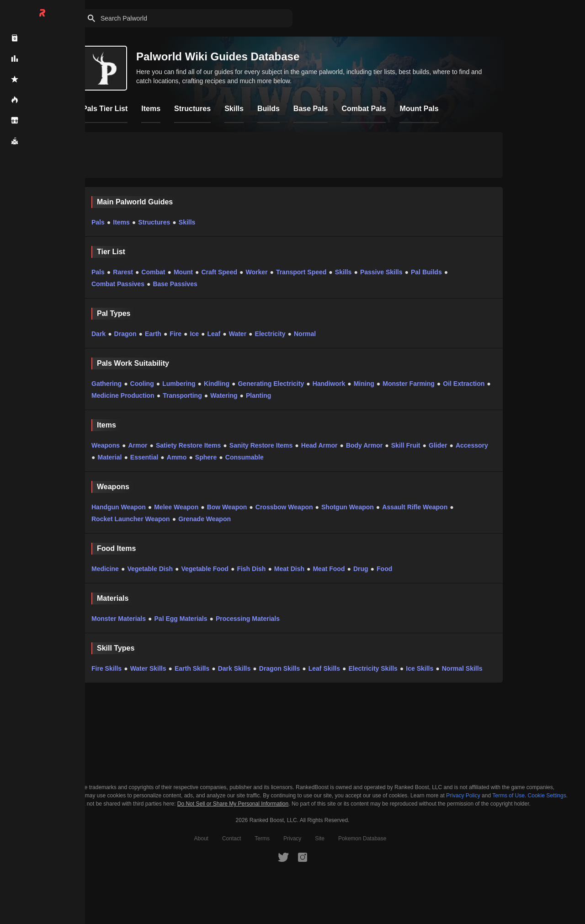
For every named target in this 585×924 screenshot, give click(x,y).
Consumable (245, 457)
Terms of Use (508, 796)
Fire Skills (106, 668)
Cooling (142, 384)
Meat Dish (289, 569)
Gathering (106, 384)
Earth (153, 334)
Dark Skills (234, 668)
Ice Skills (420, 668)
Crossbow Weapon (284, 507)
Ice (194, 334)
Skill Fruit (406, 445)
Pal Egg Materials (181, 619)
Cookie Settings (547, 796)
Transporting (182, 395)
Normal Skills (462, 668)
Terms (262, 839)
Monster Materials (119, 619)
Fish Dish (251, 569)
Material (109, 457)
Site (320, 839)
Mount (183, 272)
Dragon (125, 334)
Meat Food (329, 569)
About (201, 839)
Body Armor (364, 445)
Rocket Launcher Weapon (131, 519)
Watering (224, 395)
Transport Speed (301, 272)
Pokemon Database (362, 839)
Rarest (123, 272)
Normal (305, 334)
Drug (361, 569)
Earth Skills (192, 668)
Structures (154, 222)
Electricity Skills (373, 668)
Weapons (106, 445)
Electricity (270, 334)
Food (384, 569)
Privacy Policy (463, 796)
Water (238, 334)
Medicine (105, 569)
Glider (438, 445)
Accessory (472, 445)
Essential (144, 457)
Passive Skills (381, 272)
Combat (153, 272)
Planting (258, 395)
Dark (98, 334)
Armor (138, 445)
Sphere (206, 457)
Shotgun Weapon (348, 507)
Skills (187, 222)
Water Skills (148, 668)
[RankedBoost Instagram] (303, 857)
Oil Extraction (464, 384)
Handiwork (329, 384)
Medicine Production (123, 395)
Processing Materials (248, 619)
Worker (256, 272)
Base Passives (175, 284)
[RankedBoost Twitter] (283, 857)
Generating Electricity (271, 384)
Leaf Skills (324, 668)
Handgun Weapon (119, 507)
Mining (364, 384)
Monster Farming (409, 384)
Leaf (214, 334)
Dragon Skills (279, 668)
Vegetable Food (205, 569)
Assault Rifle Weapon (415, 507)
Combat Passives (118, 284)
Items (121, 222)
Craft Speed (219, 272)
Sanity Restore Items (261, 445)
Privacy (292, 839)
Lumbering (179, 384)
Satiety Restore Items (188, 445)
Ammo (177, 457)
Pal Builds (426, 272)
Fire (175, 334)
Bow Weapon (227, 507)
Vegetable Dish (150, 569)
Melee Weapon (176, 507)
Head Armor (319, 445)
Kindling (217, 384)
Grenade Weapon (205, 519)
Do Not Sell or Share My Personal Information (233, 804)
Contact (231, 839)
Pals (98, 222)
